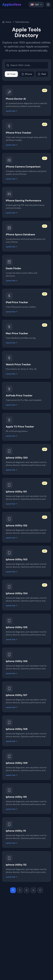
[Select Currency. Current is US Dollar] (36, 5)
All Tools (11, 74)
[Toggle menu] (48, 5)
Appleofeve (12, 4)
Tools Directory (22, 22)
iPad (42, 74)
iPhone (27, 74)
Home (7, 22)
